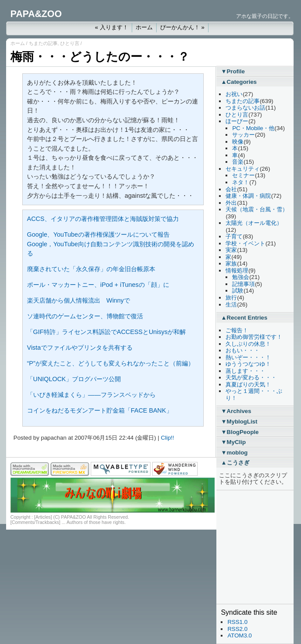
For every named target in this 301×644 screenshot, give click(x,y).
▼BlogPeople (240, 432)
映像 (238, 142)
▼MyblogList (239, 422)
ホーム (144, 27)
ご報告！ (237, 330)
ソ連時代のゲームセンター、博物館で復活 (85, 316)
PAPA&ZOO (36, 14)
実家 (231, 250)
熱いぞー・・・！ (248, 357)
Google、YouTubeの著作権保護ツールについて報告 (98, 234)
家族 (231, 263)
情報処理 (237, 270)
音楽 (238, 162)
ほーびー (237, 121)
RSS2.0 (237, 629)
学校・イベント (245, 243)
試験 (238, 291)
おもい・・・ (243, 350)
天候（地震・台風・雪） (257, 209)
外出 (231, 203)
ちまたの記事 (43, 43)
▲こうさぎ (235, 463)
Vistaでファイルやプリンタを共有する (80, 348)
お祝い (234, 94)
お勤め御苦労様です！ (254, 337)
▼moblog (234, 453)
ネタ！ (241, 182)
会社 (231, 189)
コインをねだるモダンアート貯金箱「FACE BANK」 (100, 410)
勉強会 (241, 277)
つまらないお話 (245, 108)
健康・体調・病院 (248, 196)
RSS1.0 (237, 622)
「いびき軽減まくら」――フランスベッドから (91, 395)
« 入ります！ (111, 27)
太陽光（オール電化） (254, 223)
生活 (231, 305)
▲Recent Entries (244, 318)
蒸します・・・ (245, 371)
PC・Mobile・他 (253, 128)
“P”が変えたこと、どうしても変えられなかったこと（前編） (111, 363)
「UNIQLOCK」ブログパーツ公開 (74, 379)
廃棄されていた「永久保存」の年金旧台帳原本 (91, 269)
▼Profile (233, 71)
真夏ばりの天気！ (248, 384)
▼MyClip (233, 442)
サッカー (243, 135)
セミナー (243, 175)
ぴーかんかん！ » (182, 27)
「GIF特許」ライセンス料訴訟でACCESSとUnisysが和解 (106, 332)
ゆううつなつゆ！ (248, 364)
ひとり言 (70, 43)
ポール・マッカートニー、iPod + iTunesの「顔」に (98, 285)
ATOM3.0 (239, 635)
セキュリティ (243, 169)
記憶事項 (243, 284)
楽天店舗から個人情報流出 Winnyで (79, 300)
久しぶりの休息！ (248, 344)
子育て (234, 236)
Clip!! (168, 438)
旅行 (231, 298)
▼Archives (236, 411)
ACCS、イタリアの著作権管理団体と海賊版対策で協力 (103, 219)
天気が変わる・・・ (251, 377)
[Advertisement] (247, 547)
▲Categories (239, 82)
